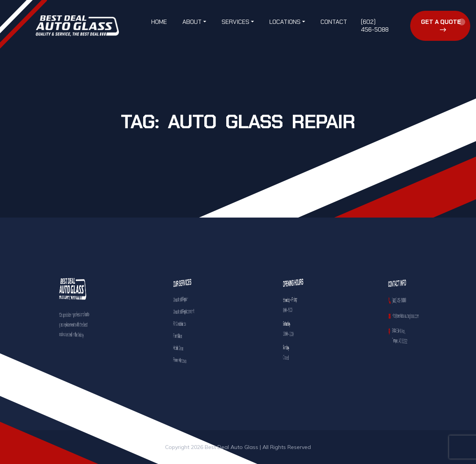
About (192, 22)
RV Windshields (182, 324)
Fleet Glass (182, 336)
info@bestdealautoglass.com (403, 316)
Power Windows (182, 360)
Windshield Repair (182, 299)
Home (159, 22)
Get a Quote (441, 25)
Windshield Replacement (183, 311)
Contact (334, 22)
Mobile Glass (182, 348)
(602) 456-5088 (375, 26)
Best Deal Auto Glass (231, 447)
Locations (285, 22)
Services (235, 22)
